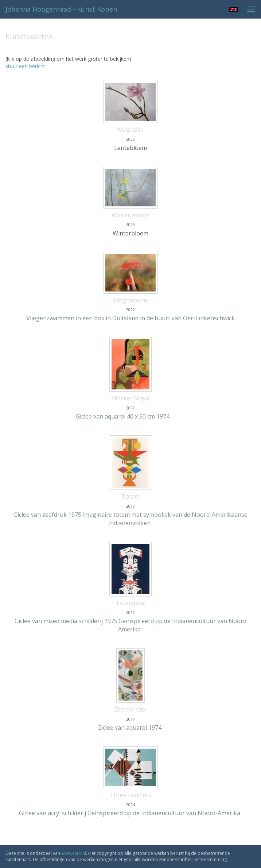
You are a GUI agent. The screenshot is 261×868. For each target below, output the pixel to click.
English (233, 9)
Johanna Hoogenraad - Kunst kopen (61, 9)
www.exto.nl (74, 853)
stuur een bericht (25, 66)
